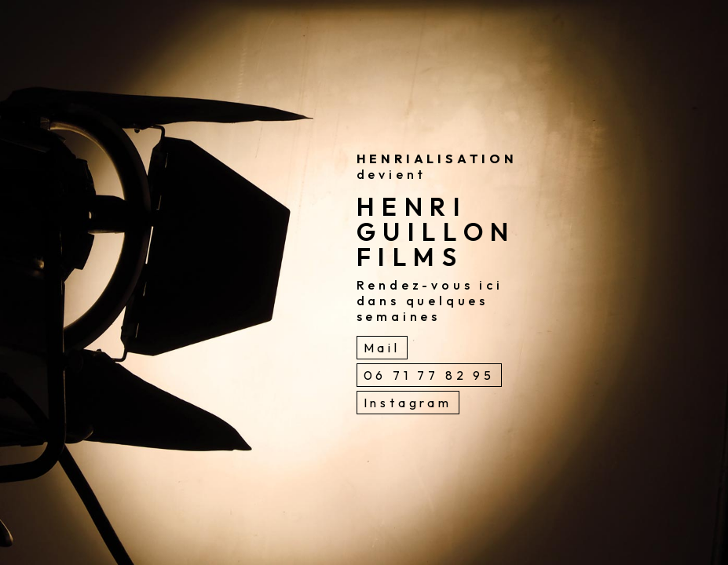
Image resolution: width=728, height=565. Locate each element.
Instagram (408, 403)
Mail (382, 348)
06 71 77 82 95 (429, 375)
